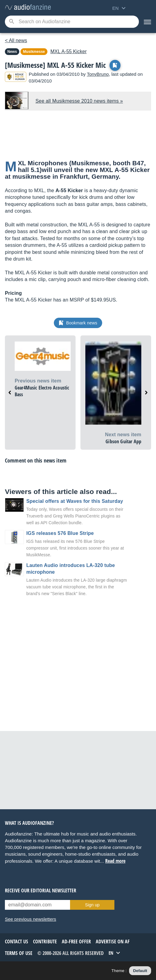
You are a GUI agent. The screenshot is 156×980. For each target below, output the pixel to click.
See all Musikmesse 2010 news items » (79, 101)
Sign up (92, 905)
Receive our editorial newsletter (41, 890)
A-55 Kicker (69, 51)
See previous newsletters (31, 919)
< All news (16, 40)
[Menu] (147, 22)
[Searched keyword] (72, 22)
